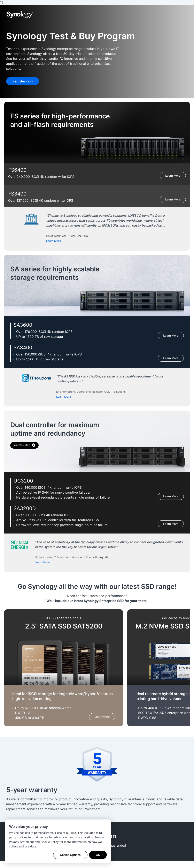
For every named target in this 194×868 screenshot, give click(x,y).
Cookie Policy (50, 842)
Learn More (173, 175)
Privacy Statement (21, 842)
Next (182, 230)
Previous (12, 230)
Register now (23, 81)
